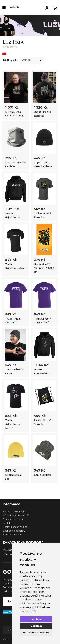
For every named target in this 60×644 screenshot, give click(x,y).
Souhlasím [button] (36, 619)
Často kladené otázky (15, 519)
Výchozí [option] (26, 60)
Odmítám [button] (36, 626)
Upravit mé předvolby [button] (36, 633)
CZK (9, 630)
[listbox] (32, 60)
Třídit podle (10, 60)
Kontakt (7, 523)
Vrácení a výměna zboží (16, 515)
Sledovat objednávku (14, 512)
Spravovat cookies (13, 534)
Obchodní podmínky (14, 531)
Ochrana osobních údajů (16, 527)
